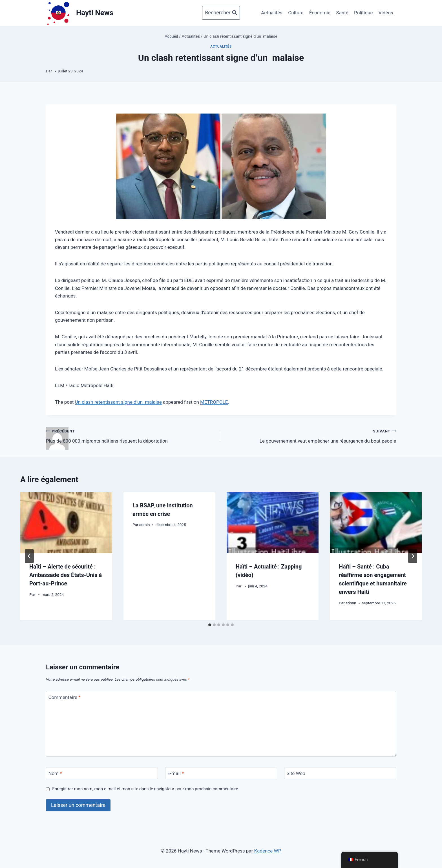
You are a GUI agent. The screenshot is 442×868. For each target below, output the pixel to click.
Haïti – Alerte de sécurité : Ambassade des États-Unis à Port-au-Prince (66, 575)
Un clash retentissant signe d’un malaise (118, 402)
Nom (55, 773)
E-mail (176, 773)
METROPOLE (214, 402)
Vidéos (386, 13)
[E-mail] (221, 773)
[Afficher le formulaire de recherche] (221, 13)
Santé (342, 13)
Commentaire (65, 697)
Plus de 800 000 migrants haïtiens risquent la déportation (131, 435)
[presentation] (66, 523)
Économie (320, 13)
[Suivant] (413, 556)
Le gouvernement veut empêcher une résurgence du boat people (311, 435)
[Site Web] (340, 773)
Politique (363, 13)
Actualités (272, 13)
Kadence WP (268, 851)
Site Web (296, 773)
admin (145, 525)
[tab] (210, 625)
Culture (296, 13)
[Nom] (102, 773)
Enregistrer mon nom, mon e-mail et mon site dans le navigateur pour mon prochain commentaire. (146, 789)
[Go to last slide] (29, 556)
